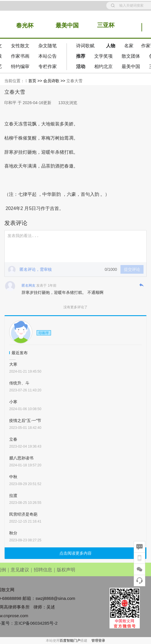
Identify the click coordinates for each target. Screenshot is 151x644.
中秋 (13, 477)
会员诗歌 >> (55, 81)
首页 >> (36, 81)
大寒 (13, 364)
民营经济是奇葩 (23, 514)
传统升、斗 (19, 383)
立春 (13, 439)
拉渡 (13, 495)
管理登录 (98, 641)
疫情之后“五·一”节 (25, 420)
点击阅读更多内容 (75, 553)
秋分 (13, 533)
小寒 (13, 402)
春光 (22, 25)
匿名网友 (29, 286)
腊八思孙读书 (21, 458)
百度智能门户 (70, 641)
